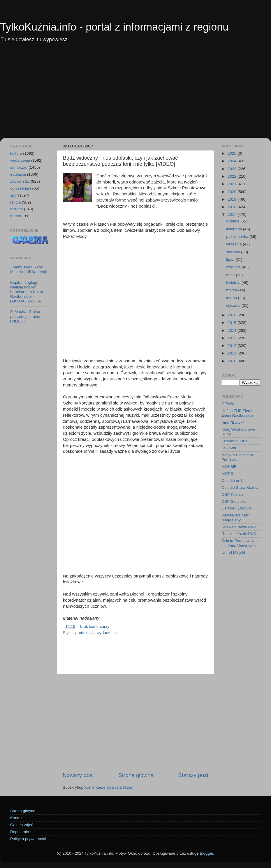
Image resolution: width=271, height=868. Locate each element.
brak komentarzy (95, 627)
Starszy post (193, 775)
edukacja (87, 633)
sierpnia (234, 252)
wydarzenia (107, 633)
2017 (233, 214)
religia (15, 202)
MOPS (227, 474)
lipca (231, 260)
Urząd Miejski (233, 553)
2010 (233, 361)
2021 (233, 184)
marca (232, 290)
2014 (233, 330)
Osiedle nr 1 (232, 481)
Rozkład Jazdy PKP (239, 527)
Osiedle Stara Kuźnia (240, 488)
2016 (233, 315)
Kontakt (17, 818)
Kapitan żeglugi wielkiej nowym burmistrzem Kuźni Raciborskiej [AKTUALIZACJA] (27, 292)
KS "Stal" (229, 448)
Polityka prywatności (28, 839)
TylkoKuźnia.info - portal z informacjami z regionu (114, 27)
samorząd (19, 167)
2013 (233, 338)
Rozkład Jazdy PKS (239, 534)
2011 (233, 353)
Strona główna (136, 775)
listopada (235, 229)
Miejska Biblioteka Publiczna (237, 457)
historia (17, 209)
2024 (233, 161)
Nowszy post (78, 775)
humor (16, 216)
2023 (233, 169)
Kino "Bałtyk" (233, 422)
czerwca (234, 267)
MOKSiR (229, 467)
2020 (233, 192)
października (238, 237)
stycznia (234, 305)
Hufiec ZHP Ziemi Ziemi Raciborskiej (237, 413)
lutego (232, 298)
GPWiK (228, 404)
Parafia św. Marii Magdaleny (236, 517)
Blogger (206, 853)
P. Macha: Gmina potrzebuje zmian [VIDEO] (25, 316)
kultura (16, 153)
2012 (233, 346)
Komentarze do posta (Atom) (109, 787)
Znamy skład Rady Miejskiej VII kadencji (28, 269)
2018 (233, 207)
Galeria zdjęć (22, 825)
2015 (233, 323)
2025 (233, 153)
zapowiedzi (20, 181)
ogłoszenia (20, 188)
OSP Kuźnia (232, 494)
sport (15, 195)
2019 (233, 199)
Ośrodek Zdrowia (236, 508)
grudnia (233, 221)
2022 (233, 176)
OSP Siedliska (234, 501)
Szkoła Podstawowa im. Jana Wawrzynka (240, 543)
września (234, 244)
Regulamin (20, 832)
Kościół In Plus (234, 441)
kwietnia (234, 282)
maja (231, 275)
